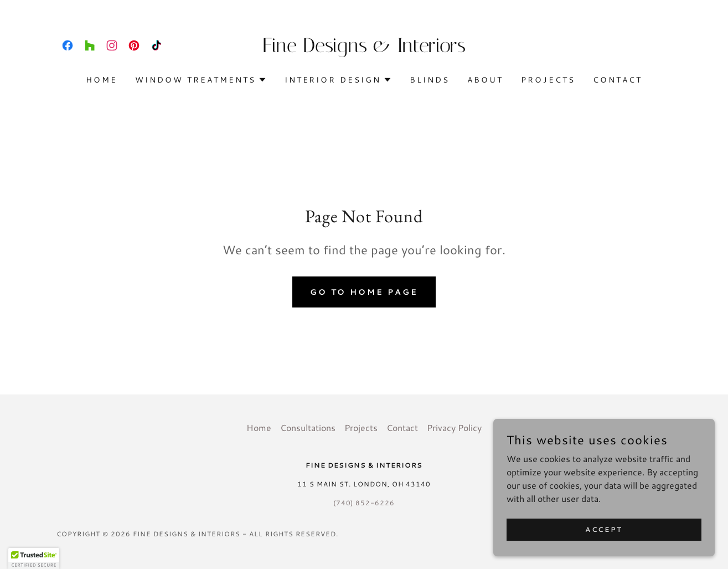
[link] (68, 45)
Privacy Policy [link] (454, 427)
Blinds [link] (430, 80)
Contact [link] (618, 80)
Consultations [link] (308, 427)
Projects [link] (548, 80)
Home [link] (102, 80)
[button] (201, 80)
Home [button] (259, 427)
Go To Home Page (364, 292)
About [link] (485, 80)
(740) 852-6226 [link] (364, 503)
